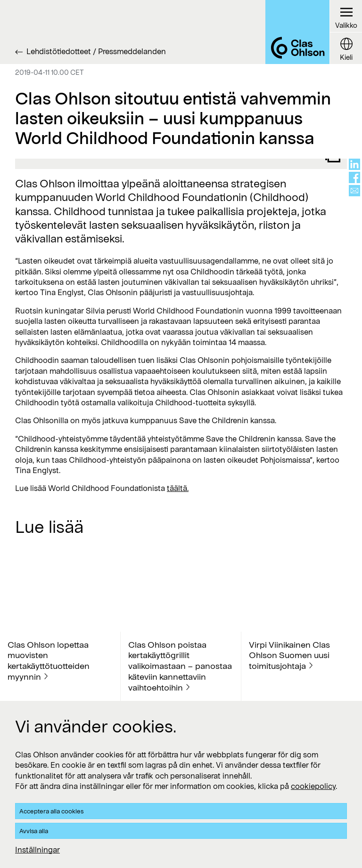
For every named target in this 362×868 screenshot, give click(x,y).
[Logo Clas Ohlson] (297, 32)
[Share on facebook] (354, 177)
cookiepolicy (313, 786)
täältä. (178, 488)
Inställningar (37, 849)
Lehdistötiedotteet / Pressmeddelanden (96, 51)
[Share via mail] (354, 191)
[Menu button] (346, 16)
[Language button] (346, 48)
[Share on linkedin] (354, 164)
